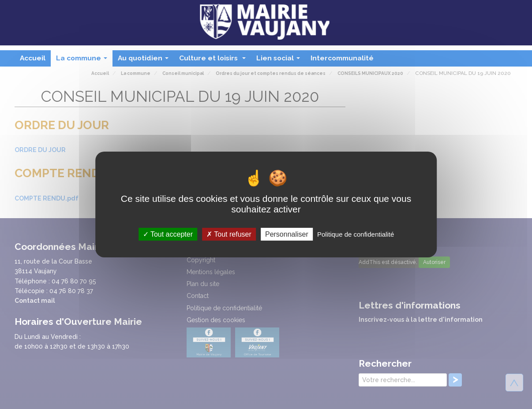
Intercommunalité (342, 58)
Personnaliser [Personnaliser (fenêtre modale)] (287, 234)
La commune (83, 60)
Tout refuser (229, 234)
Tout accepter (168, 234)
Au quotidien (145, 60)
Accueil (33, 58)
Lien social (280, 60)
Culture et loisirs (214, 60)
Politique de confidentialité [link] (356, 234)
